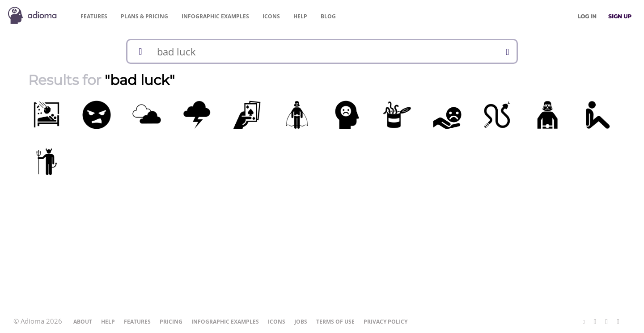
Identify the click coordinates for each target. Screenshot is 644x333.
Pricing (144, 16)
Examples (215, 16)
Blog (328, 16)
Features (94, 16)
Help (300, 16)
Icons (271, 16)
